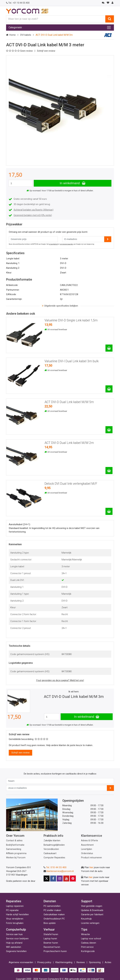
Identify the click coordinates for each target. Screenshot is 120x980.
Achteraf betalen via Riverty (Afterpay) (34, 210)
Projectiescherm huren (55, 951)
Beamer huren (51, 943)
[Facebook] (53, 878)
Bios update (50, 923)
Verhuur (49, 929)
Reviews (81, 962)
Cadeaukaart (50, 853)
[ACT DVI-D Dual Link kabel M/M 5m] (109, 430)
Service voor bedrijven (17, 939)
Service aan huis (14, 934)
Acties (108, 962)
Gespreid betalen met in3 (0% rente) (33, 215)
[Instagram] (60, 878)
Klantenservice (92, 836)
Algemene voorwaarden (21, 962)
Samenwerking (14, 849)
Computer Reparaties (54, 858)
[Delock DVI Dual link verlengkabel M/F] (109, 511)
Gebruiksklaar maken (54, 915)
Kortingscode (88, 951)
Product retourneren (91, 858)
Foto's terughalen (15, 923)
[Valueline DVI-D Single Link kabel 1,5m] (109, 348)
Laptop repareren (15, 906)
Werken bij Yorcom (16, 858)
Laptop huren (50, 939)
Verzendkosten (51, 849)
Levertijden (87, 849)
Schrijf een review (46, 51)
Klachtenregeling (64, 962)
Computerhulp (16, 929)
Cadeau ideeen (89, 943)
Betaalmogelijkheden (54, 845)
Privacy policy (44, 962)
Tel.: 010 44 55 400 (56, 867)
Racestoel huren (52, 947)
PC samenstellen (52, 906)
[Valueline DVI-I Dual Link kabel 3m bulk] (109, 389)
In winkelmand (72, 183)
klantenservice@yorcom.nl (60, 871)
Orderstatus (87, 853)
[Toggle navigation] (109, 28)
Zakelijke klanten (52, 841)
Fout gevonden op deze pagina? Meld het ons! (60, 680)
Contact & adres (14, 841)
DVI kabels (26, 35)
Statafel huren (51, 934)
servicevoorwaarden (67, 244)
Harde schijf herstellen (17, 915)
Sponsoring (95, 962)
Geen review (20, 51)
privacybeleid (53, 244)
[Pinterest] (73, 878)
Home (12, 35)
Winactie (85, 934)
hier (91, 867)
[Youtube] (66, 878)
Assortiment (87, 845)
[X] (47, 878)
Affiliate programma (16, 853)
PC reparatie (12, 910)
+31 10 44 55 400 (18, 3)
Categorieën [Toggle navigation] (15, 27)
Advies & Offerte (90, 841)
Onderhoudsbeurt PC (54, 919)
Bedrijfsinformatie (15, 845)
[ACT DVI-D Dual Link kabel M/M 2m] (109, 471)
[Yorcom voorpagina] (27, 11)
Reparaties (14, 901)
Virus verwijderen (15, 919)
